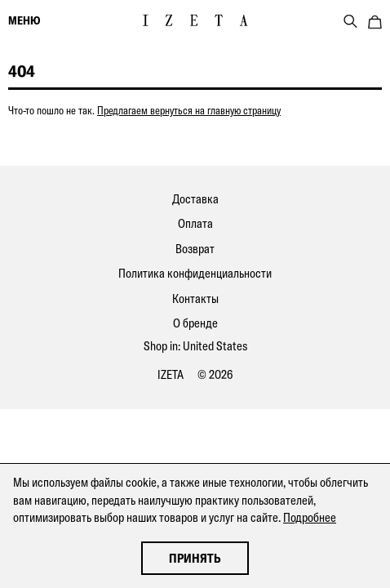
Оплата (195, 223)
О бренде (195, 323)
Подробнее (310, 517)
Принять (195, 558)
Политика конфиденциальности (195, 273)
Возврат (195, 249)
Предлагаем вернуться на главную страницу (189, 110)
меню (24, 20)
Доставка (195, 199)
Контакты (195, 298)
